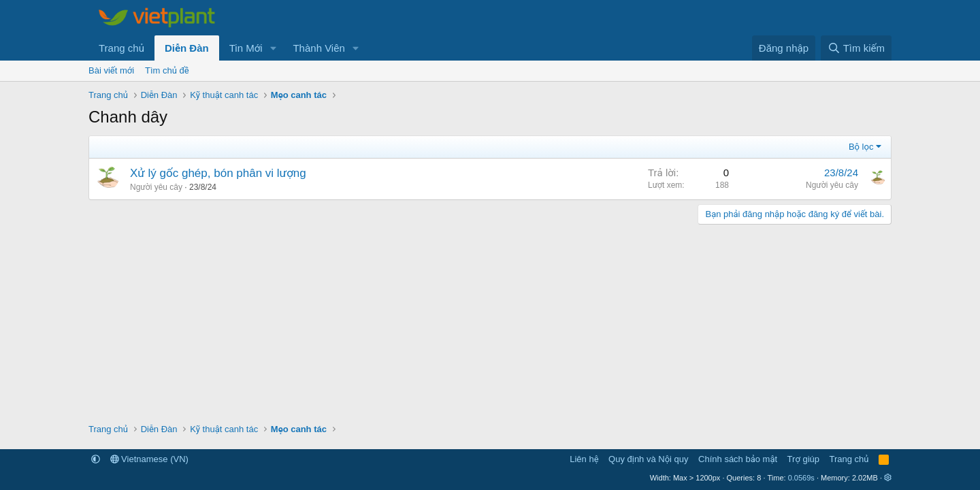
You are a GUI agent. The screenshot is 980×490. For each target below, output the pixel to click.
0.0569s (801, 478)
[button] (273, 48)
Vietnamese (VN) (149, 459)
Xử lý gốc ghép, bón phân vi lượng (218, 173)
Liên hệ (584, 459)
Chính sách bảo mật (738, 459)
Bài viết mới (111, 70)
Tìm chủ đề (167, 70)
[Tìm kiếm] (856, 48)
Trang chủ (121, 48)
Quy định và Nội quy (649, 459)
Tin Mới (246, 48)
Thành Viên (318, 48)
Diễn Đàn (187, 48)
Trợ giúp (803, 459)
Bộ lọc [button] (861, 147)
